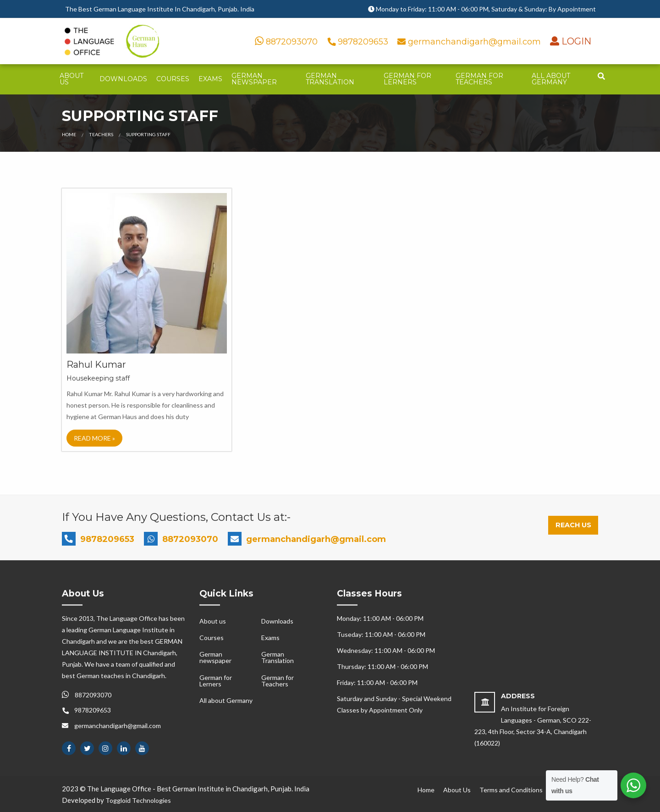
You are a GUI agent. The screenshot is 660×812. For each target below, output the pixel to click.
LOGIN (575, 41)
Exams (210, 79)
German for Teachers (479, 79)
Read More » (94, 438)
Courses (173, 79)
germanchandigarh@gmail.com (470, 42)
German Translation (330, 79)
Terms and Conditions (511, 790)
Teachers (101, 134)
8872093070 (286, 42)
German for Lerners (407, 79)
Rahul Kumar (96, 365)
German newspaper (254, 79)
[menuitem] (75, 79)
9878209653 (359, 42)
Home (69, 134)
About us (71, 79)
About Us (457, 790)
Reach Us (573, 525)
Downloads (123, 79)
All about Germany (551, 79)
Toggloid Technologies (138, 800)
